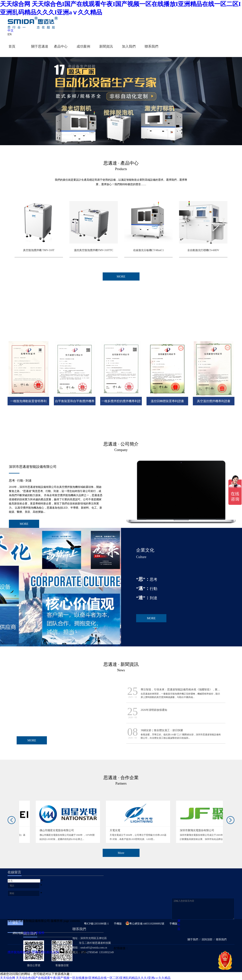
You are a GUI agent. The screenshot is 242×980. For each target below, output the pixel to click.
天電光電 (168, 830)
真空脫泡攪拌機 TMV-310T (39, 250)
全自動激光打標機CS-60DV (203, 250)
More (121, 853)
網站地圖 (17, 933)
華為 (25, 830)
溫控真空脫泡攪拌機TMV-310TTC (94, 250)
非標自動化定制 (48, 952)
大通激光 (65, 952)
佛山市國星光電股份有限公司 (110, 830)
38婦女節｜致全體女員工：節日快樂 (162, 730)
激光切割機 (79, 952)
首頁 (12, 46)
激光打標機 (30, 952)
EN (10, 34)
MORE (24, 524)
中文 (11, 30)
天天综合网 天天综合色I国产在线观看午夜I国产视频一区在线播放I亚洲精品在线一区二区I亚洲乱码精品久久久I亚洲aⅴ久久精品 (85, 978)
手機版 (117, 924)
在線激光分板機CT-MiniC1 (149, 250)
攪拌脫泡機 (15, 952)
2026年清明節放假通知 (154, 710)
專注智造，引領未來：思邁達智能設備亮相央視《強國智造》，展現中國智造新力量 (190, 690)
